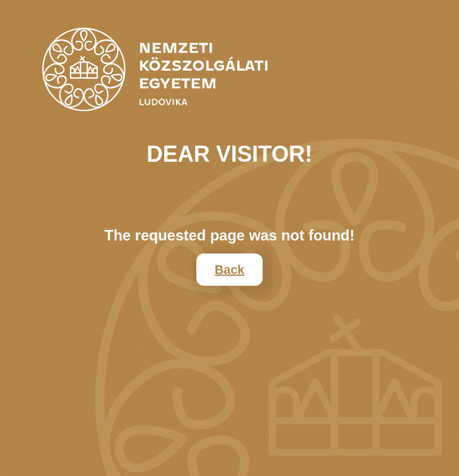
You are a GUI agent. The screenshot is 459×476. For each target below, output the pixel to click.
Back (230, 270)
